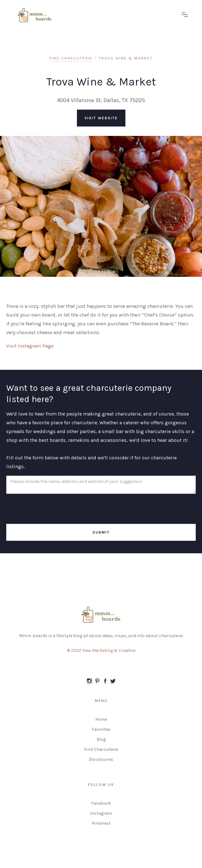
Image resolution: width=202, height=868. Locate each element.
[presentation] (54, 509)
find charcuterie (71, 58)
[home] (95, 15)
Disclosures (101, 763)
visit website (101, 118)
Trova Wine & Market (126, 58)
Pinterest (101, 827)
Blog (101, 743)
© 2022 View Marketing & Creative (101, 654)
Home (101, 723)
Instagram (101, 816)
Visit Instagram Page (30, 346)
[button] (185, 15)
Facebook (101, 806)
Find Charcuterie (101, 753)
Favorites (101, 733)
